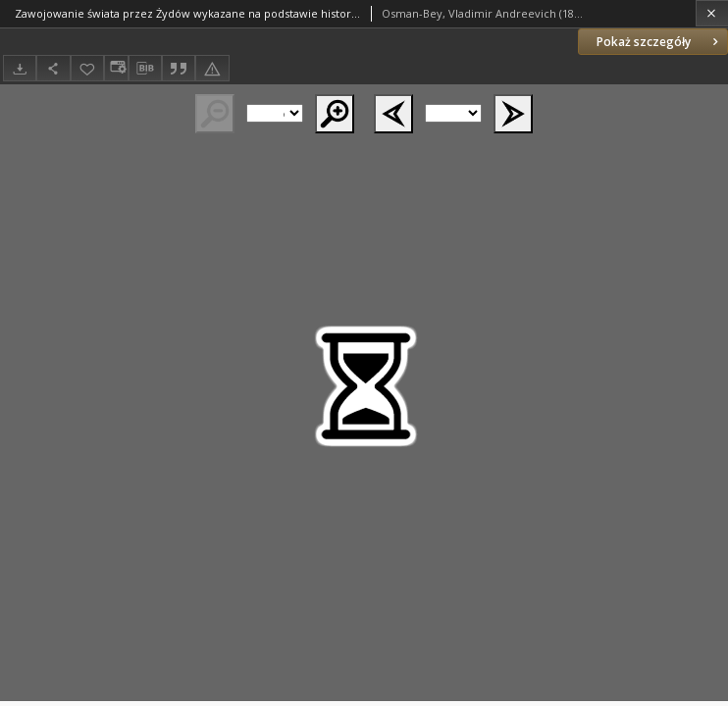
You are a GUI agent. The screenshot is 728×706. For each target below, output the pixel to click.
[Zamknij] (712, 13)
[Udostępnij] (53, 68)
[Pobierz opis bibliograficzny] (145, 69)
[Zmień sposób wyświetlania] (116, 68)
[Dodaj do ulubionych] (87, 68)
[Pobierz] (20, 68)
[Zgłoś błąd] (212, 68)
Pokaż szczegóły (659, 42)
